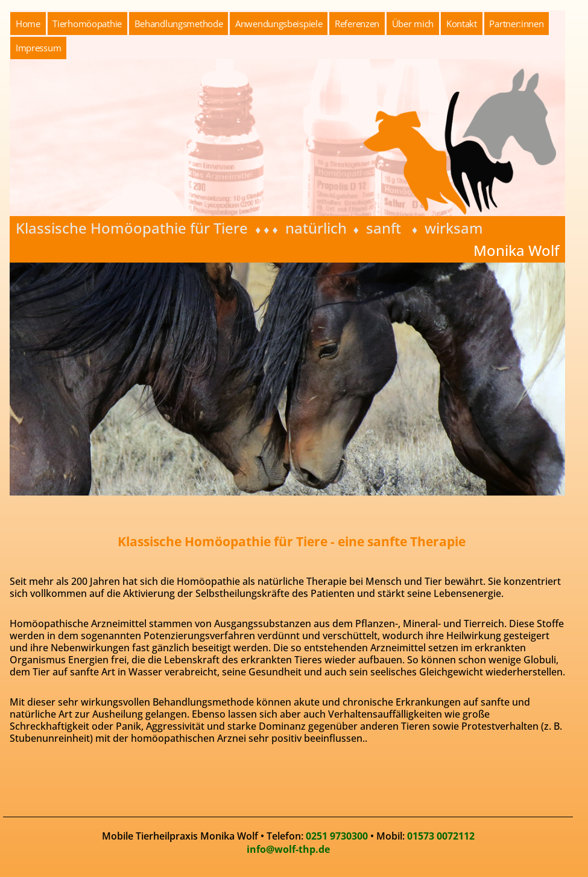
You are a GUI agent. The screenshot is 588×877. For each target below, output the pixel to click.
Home (28, 24)
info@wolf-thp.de (288, 849)
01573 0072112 (441, 836)
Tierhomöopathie (87, 24)
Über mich (413, 24)
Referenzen (357, 24)
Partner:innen (516, 24)
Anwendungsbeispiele (279, 24)
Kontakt (462, 24)
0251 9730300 (337, 836)
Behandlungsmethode (179, 24)
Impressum (38, 48)
